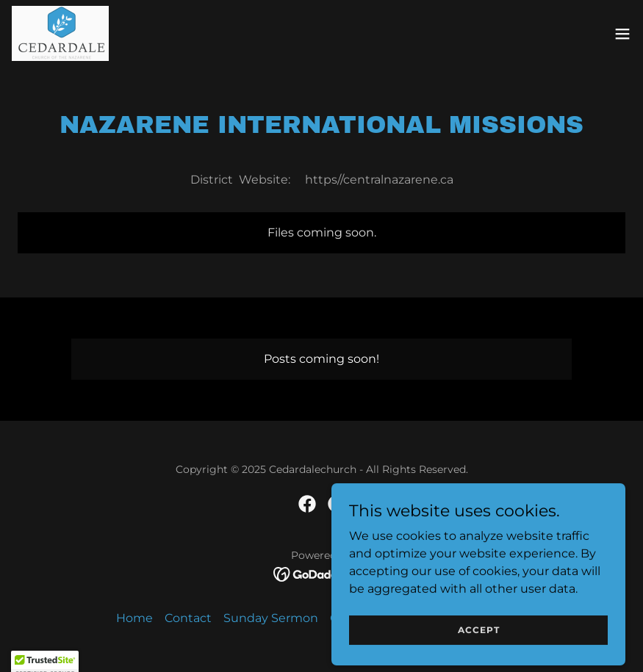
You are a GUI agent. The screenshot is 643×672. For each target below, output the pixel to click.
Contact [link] (188, 618)
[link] (60, 33)
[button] (622, 34)
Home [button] (134, 618)
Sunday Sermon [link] (271, 618)
